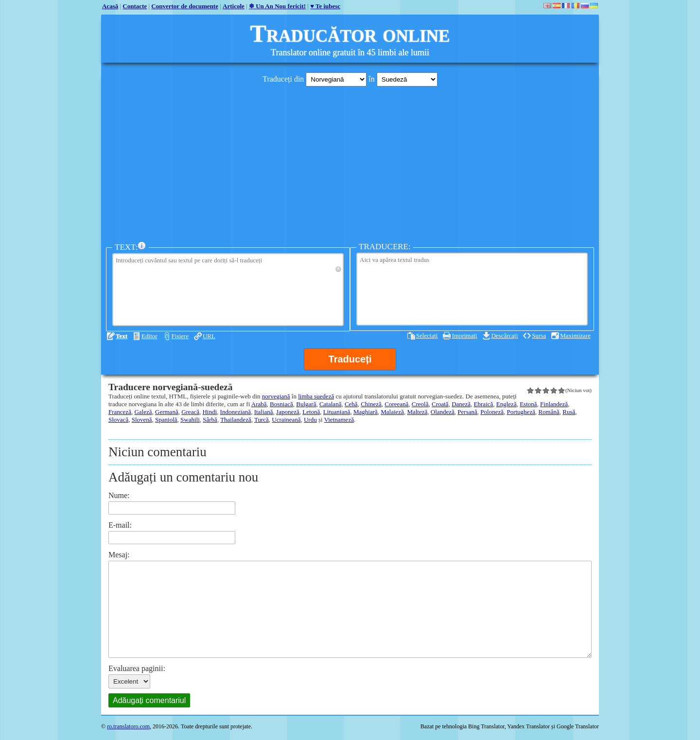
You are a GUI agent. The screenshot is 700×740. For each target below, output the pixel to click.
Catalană (330, 404)
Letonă (311, 412)
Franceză (120, 412)
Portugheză (521, 412)
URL (209, 336)
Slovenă (142, 420)
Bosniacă (281, 404)
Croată (440, 404)
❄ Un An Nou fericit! (277, 6)
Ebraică (484, 404)
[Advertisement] (350, 162)
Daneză (461, 404)
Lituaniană (337, 412)
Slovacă (118, 420)
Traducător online (350, 34)
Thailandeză (236, 420)
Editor (149, 336)
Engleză (507, 404)
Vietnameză (339, 420)
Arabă (259, 404)
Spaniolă (166, 420)
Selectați (427, 336)
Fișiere (180, 336)
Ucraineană (286, 420)
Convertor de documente (185, 6)
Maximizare (575, 336)
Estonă (528, 404)
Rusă (569, 412)
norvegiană (276, 396)
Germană (167, 412)
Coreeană (396, 404)
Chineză (371, 404)
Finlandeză (554, 404)
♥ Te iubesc (325, 6)
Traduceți (350, 359)
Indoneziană (236, 412)
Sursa (539, 336)
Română (549, 412)
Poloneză (492, 412)
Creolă (420, 404)
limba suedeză (316, 396)
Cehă (351, 404)
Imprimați (464, 336)
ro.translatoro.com (128, 726)
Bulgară (306, 404)
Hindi (210, 412)
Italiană (264, 412)
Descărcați (504, 336)
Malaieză (392, 412)
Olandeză (443, 412)
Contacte (135, 6)
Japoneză (288, 412)
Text (122, 336)
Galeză (143, 412)
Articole (234, 6)
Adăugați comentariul (149, 700)
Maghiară (366, 412)
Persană (467, 412)
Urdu (310, 420)
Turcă (262, 420)
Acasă (110, 6)
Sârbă (210, 420)
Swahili (190, 420)
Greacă (190, 412)
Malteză (417, 412)
